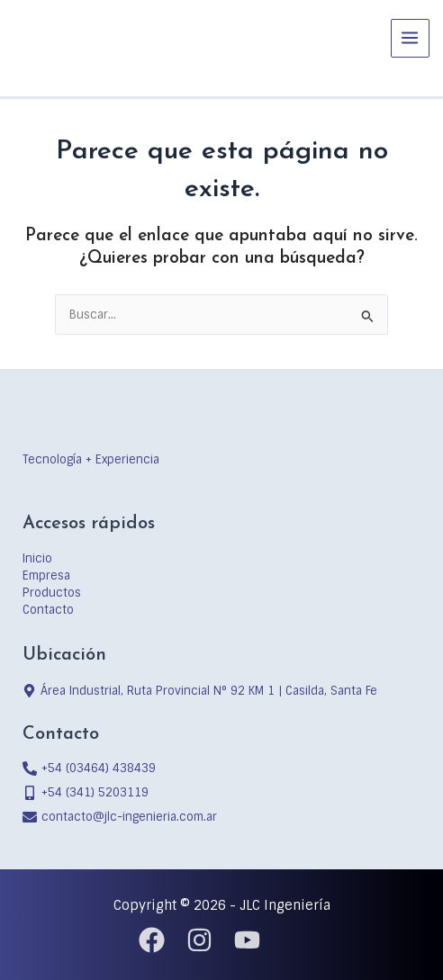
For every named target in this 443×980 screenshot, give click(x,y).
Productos (52, 593)
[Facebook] (152, 940)
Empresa (46, 575)
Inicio (37, 558)
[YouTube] (247, 940)
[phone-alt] (89, 768)
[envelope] (120, 817)
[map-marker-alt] (200, 691)
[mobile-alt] (86, 792)
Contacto (48, 610)
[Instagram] (199, 940)
